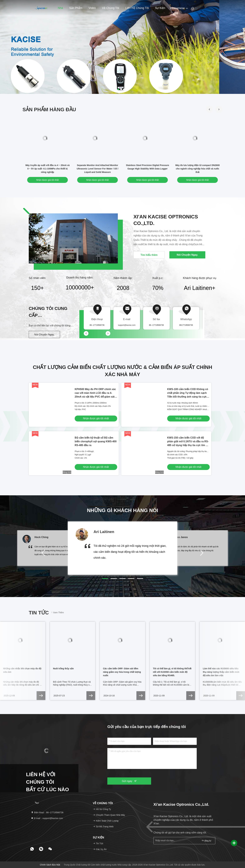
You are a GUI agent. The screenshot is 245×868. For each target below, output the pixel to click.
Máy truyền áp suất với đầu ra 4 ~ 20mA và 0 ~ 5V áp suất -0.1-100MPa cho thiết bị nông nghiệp (48, 169)
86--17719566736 (156, 325)
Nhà (60, 8)
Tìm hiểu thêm (149, 255)
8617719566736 (186, 325)
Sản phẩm (76, 8)
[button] (219, 109)
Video (92, 8)
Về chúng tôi (111, 8)
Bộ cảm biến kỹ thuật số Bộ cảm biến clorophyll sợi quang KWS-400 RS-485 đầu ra (96, 441)
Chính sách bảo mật (50, 865)
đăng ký (206, 841)
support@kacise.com (127, 325)
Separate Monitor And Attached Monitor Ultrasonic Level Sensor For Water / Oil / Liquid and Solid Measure (97, 169)
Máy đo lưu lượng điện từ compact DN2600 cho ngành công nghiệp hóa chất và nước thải (197, 169)
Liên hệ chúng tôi (137, 8)
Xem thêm (57, 612)
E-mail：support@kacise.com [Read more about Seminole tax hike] (47, 818)
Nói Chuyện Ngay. (44, 335)
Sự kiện (160, 8)
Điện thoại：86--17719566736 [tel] (47, 812)
